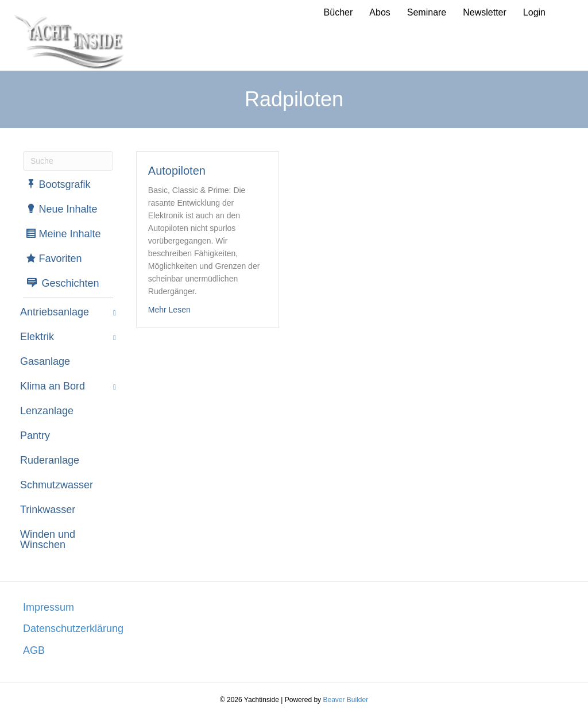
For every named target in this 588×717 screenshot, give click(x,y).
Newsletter (485, 12)
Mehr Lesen (169, 309)
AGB (34, 650)
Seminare (427, 12)
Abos (380, 12)
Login (534, 12)
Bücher (339, 12)
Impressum (49, 607)
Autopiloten (177, 171)
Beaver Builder (345, 700)
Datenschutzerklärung (73, 629)
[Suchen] (68, 161)
